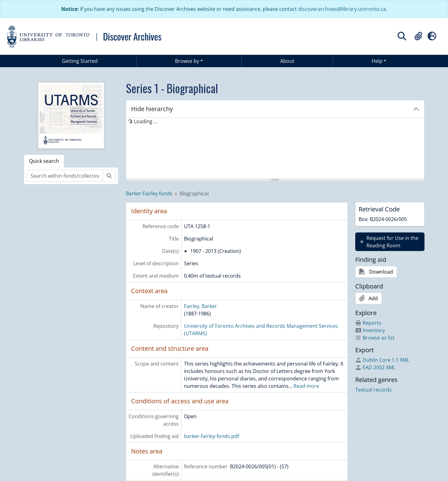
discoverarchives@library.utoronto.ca (342, 9)
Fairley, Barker (201, 306)
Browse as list (375, 338)
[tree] (275, 149)
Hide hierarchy (152, 109)
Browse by (187, 61)
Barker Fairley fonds (149, 193)
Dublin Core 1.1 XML (382, 360)
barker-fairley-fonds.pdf (211, 436)
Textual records (373, 390)
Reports (368, 323)
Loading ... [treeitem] (146, 121)
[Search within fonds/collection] (65, 176)
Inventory (370, 330)
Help (377, 61)
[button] (418, 36)
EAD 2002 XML (375, 367)
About (287, 61)
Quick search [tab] (44, 161)
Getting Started (80, 61)
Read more (306, 386)
